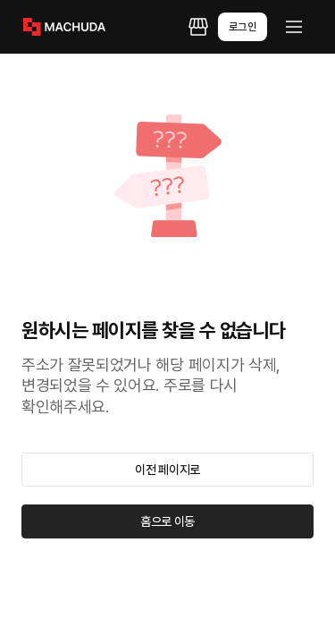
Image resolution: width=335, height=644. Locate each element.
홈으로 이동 (167, 521)
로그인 (243, 27)
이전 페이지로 (167, 470)
